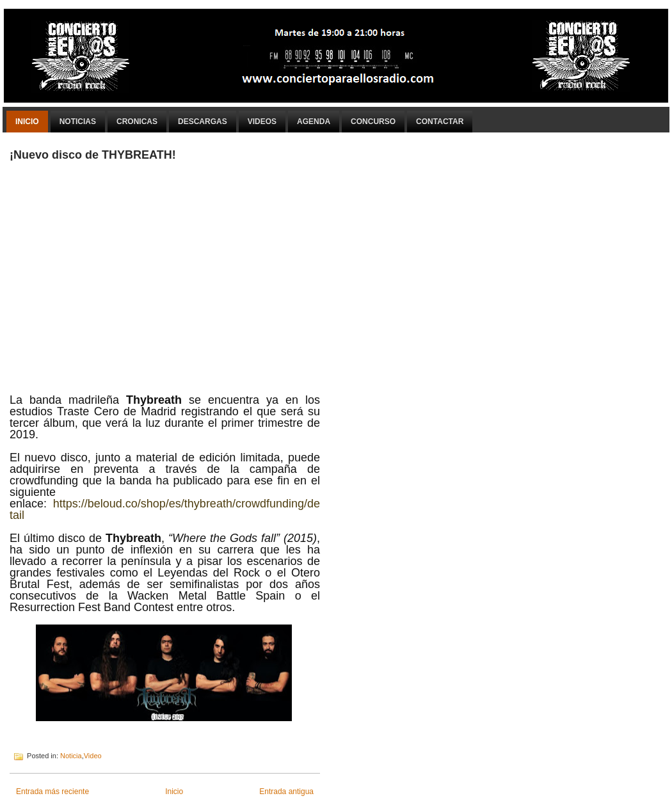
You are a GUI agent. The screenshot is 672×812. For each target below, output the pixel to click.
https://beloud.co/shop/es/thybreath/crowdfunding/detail (165, 509)
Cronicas (137, 122)
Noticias (78, 122)
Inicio (27, 122)
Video (93, 756)
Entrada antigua (286, 792)
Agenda (314, 122)
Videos (262, 122)
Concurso (373, 122)
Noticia (71, 756)
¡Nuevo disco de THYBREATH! (93, 155)
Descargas (203, 122)
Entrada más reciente (52, 792)
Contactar (440, 122)
